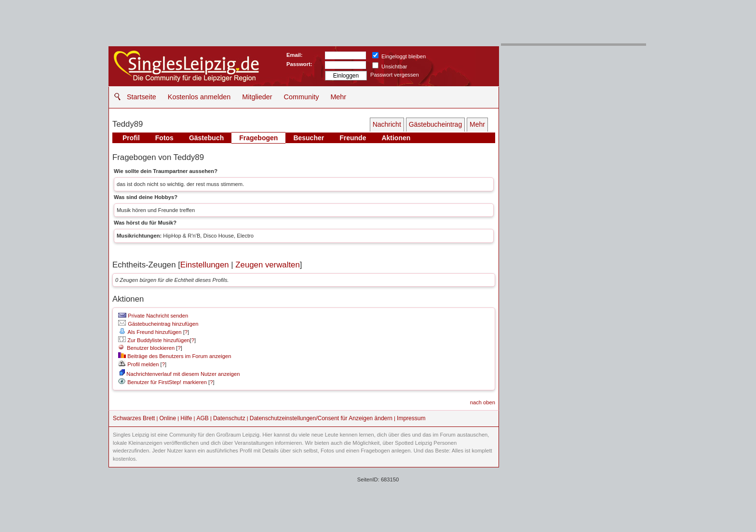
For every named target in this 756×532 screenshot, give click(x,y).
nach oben (483, 402)
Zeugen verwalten (267, 265)
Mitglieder (257, 97)
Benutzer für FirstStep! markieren (167, 382)
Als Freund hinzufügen (150, 332)
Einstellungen (205, 265)
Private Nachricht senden (153, 316)
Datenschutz (229, 418)
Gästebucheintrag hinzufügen (158, 324)
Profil (131, 138)
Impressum (411, 418)
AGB (202, 418)
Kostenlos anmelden (199, 97)
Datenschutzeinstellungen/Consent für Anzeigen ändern (321, 418)
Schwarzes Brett (134, 418)
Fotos (164, 138)
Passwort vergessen (395, 75)
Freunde (353, 138)
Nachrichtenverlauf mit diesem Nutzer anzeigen (180, 374)
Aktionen (396, 138)
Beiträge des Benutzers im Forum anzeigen (175, 356)
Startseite (142, 97)
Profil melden (138, 364)
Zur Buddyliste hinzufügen (154, 340)
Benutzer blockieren (146, 348)
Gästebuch (206, 138)
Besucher (309, 138)
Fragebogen (258, 138)
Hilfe (186, 418)
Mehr (338, 97)
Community (302, 97)
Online (168, 418)
